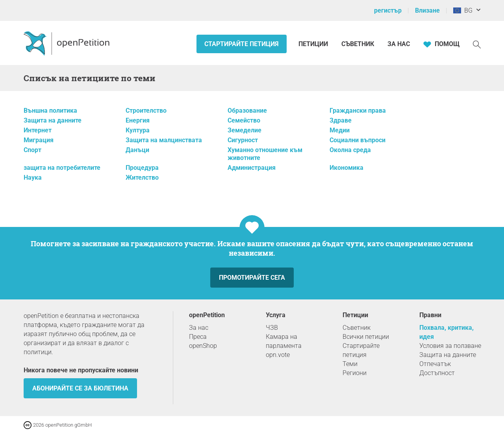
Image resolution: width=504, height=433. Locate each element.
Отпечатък (435, 364)
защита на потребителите (62, 168)
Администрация (252, 168)
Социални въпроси (358, 140)
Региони (355, 373)
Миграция (39, 140)
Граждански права (358, 111)
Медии (340, 130)
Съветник (358, 44)
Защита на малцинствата (164, 140)
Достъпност (437, 373)
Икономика (346, 168)
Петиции (314, 44)
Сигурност (243, 140)
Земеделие (245, 130)
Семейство (244, 120)
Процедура (142, 168)
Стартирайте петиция (242, 44)
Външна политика (50, 111)
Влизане (427, 10)
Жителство (142, 177)
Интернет (38, 130)
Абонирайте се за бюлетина (80, 388)
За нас (399, 44)
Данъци (137, 150)
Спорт (32, 150)
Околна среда (350, 150)
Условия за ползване (450, 346)
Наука (33, 177)
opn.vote (278, 355)
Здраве (341, 120)
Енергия (138, 120)
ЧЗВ (272, 328)
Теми (350, 364)
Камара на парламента (284, 341)
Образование (247, 111)
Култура (138, 130)
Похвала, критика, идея (447, 332)
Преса (198, 337)
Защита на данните (53, 120)
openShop (203, 346)
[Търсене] (477, 44)
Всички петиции (366, 337)
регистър (388, 10)
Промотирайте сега (252, 278)
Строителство (146, 111)
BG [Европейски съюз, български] (463, 10)
